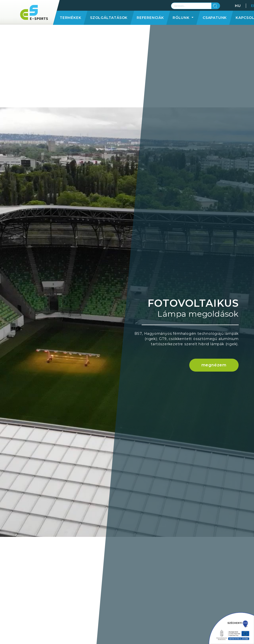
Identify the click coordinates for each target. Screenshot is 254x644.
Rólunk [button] (182, 18)
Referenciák (150, 18)
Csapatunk (215, 18)
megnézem (214, 365)
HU (238, 6)
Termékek (70, 18)
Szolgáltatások (109, 18)
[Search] (191, 6)
